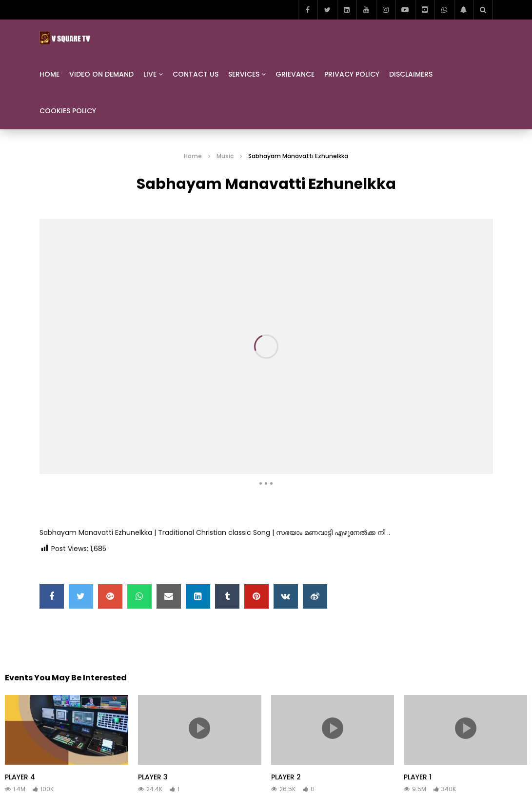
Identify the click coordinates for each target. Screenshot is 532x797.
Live (150, 74)
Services (244, 74)
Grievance (295, 74)
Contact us (196, 74)
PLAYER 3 (153, 777)
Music (225, 156)
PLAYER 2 (286, 777)
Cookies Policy (68, 111)
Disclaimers (411, 74)
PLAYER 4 (20, 777)
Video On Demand (101, 74)
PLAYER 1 (418, 777)
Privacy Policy (352, 74)
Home (49, 74)
